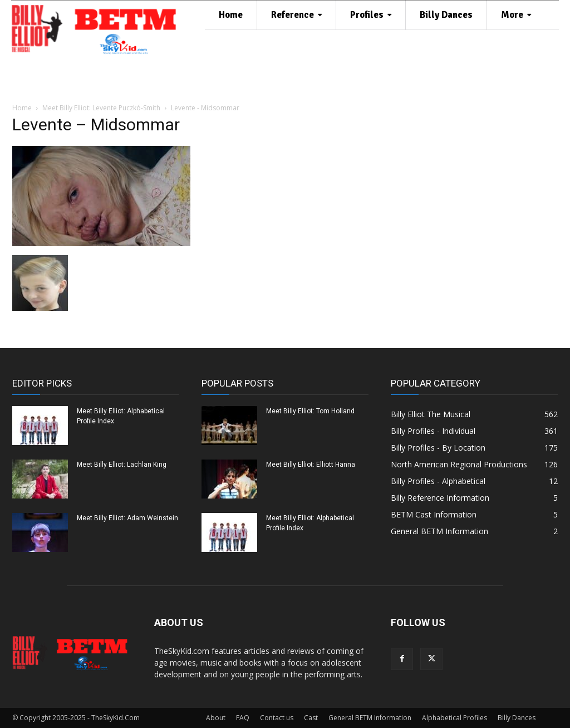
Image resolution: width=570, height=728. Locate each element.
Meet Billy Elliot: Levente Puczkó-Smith (101, 108)
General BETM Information (370, 718)
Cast (311, 718)
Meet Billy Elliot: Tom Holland (310, 411)
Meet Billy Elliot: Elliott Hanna (311, 465)
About (216, 718)
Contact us (277, 718)
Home (22, 108)
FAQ (243, 718)
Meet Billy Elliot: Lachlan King (122, 465)
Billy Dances (517, 718)
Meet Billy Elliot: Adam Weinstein (127, 518)
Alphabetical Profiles (454, 718)
